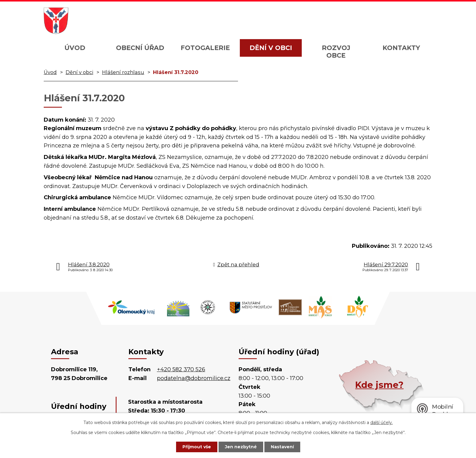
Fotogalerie (205, 48)
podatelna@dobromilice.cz (194, 378)
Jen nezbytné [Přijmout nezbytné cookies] (241, 447)
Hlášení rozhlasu (123, 72)
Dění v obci (271, 48)
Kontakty (401, 48)
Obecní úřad (140, 48)
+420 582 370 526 (181, 369)
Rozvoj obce (336, 52)
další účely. (382, 423)
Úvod (75, 48)
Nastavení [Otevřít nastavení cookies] (282, 447)
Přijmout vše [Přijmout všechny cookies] (197, 447)
